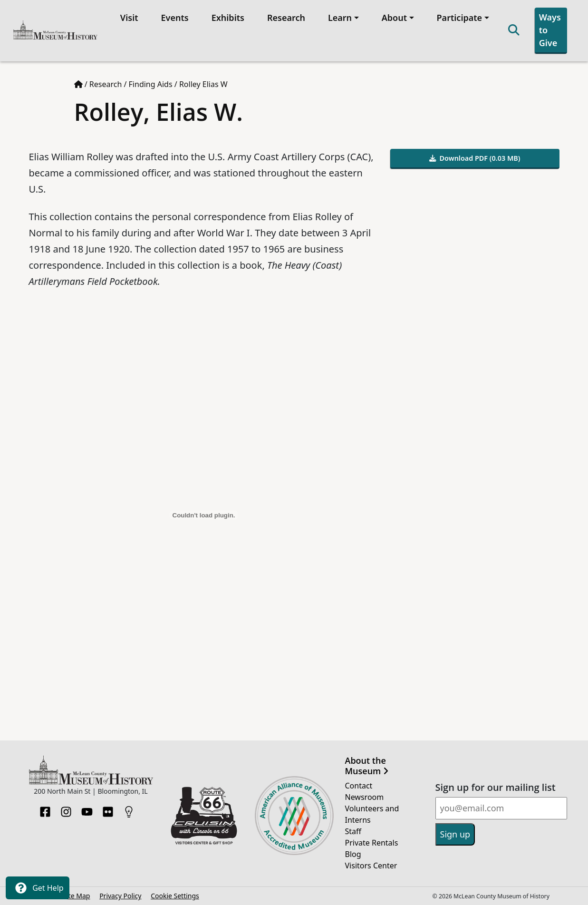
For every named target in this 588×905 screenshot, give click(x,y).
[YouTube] (87, 809)
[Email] (501, 808)
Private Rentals (372, 843)
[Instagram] (66, 809)
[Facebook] (45, 809)
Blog (353, 854)
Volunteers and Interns (372, 814)
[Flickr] (108, 809)
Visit (129, 18)
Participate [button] (460, 18)
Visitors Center (371, 866)
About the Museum (367, 766)
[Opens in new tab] (204, 815)
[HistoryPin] (129, 809)
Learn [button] (340, 18)
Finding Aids (151, 84)
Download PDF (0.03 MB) (475, 158)
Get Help (38, 888)
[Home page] (78, 84)
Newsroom (365, 797)
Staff (353, 831)
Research (286, 18)
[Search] (514, 31)
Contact (359, 786)
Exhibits (228, 18)
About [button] (394, 18)
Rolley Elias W (203, 84)
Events (175, 18)
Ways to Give (550, 30)
